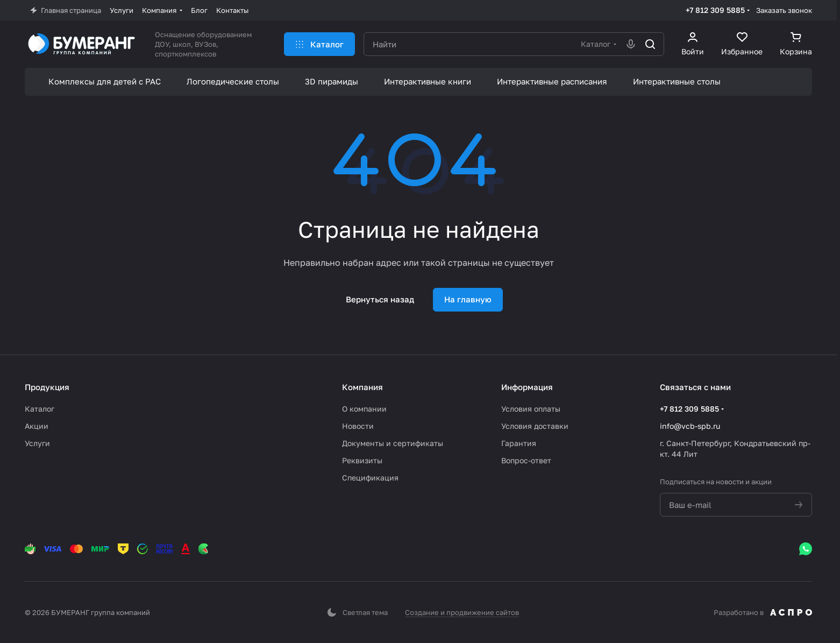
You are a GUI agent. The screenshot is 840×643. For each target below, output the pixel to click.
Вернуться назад (380, 299)
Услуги (37, 443)
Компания (362, 387)
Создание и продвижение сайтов (462, 612)
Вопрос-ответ (526, 460)
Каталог (40, 409)
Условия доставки (535, 426)
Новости (358, 426)
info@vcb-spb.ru (690, 426)
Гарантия (519, 443)
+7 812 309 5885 (715, 10)
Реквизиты (362, 460)
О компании (364, 409)
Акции (37, 426)
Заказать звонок (784, 10)
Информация (527, 387)
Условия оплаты (531, 409)
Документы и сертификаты (393, 443)
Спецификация (370, 478)
